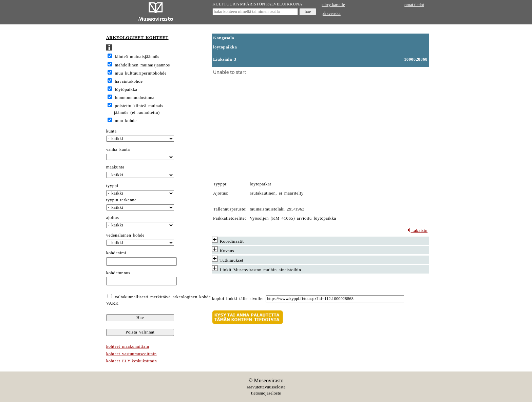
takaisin (417, 230)
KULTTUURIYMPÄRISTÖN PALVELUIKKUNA (257, 4)
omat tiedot (414, 5)
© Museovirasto (266, 380)
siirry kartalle (333, 5)
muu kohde (126, 121)
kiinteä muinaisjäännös (137, 57)
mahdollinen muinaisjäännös (142, 65)
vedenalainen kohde (125, 235)
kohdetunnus (118, 273)
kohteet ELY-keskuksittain (132, 361)
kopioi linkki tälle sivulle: (238, 299)
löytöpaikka (126, 89)
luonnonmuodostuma (135, 98)
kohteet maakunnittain (128, 346)
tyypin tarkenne (121, 200)
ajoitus (113, 218)
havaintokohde (129, 81)
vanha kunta (118, 149)
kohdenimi (116, 253)
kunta (111, 131)
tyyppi (112, 186)
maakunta (115, 167)
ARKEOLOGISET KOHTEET (137, 38)
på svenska (331, 14)
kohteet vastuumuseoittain (131, 354)
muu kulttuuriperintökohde (141, 73)
